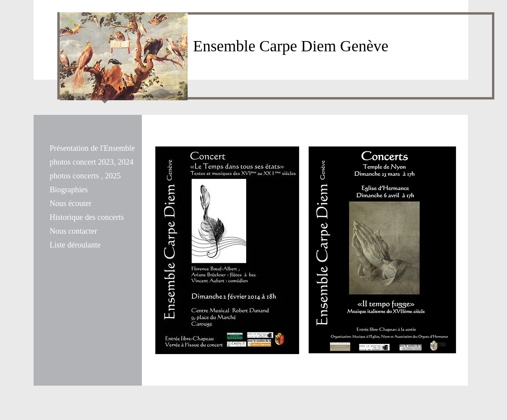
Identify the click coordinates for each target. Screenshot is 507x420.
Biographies (69, 189)
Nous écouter (71, 203)
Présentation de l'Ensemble (92, 148)
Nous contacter (74, 231)
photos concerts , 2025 (85, 176)
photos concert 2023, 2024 (92, 162)
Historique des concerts (87, 217)
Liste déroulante (75, 245)
